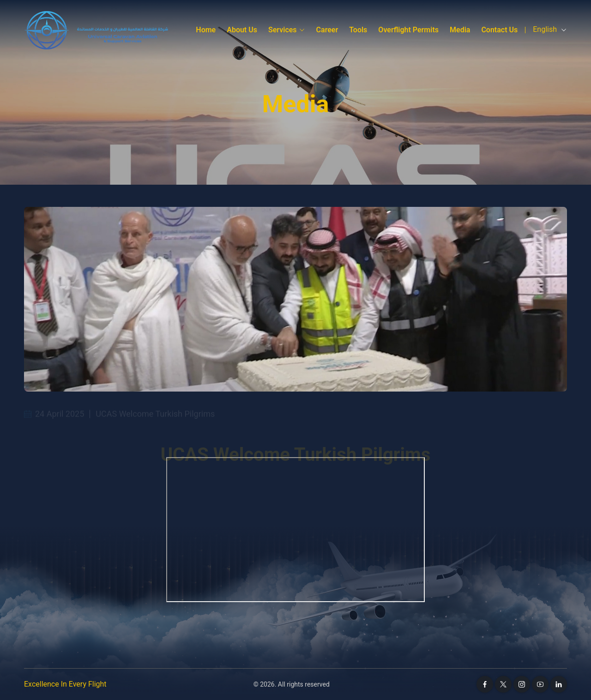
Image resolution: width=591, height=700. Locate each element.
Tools (358, 30)
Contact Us (499, 30)
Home (206, 30)
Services (287, 30)
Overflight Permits (408, 30)
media (460, 30)
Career (327, 30)
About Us (242, 30)
